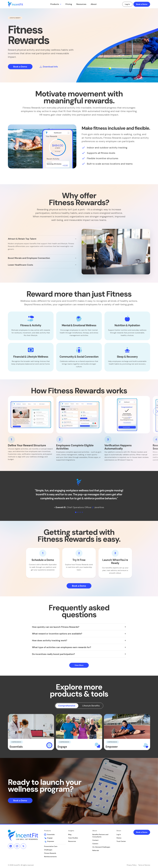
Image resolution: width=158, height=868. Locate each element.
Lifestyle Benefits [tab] (91, 706)
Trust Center (121, 841)
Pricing (69, 4)
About (94, 4)
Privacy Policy (132, 865)
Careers (95, 844)
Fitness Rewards (50, 853)
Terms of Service (144, 865)
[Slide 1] (76, 512)
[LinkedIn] (11, 846)
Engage (48, 838)
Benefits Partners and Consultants (100, 836)
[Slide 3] (80, 512)
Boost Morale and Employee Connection (29, 258)
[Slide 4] (82, 512)
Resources (81, 4)
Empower (49, 841)
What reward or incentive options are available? (57, 634)
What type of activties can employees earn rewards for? (62, 647)
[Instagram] (17, 846)
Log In (127, 4)
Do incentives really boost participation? (53, 654)
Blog (70, 834)
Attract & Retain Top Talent (22, 239)
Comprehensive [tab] (67, 706)
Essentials (49, 835)
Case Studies (73, 838)
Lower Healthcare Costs (20, 265)
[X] (23, 846)
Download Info (49, 67)
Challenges (48, 850)
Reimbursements (50, 857)
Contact (95, 840)
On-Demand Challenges (101, 847)
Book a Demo (142, 4)
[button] (31, 326)
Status (119, 838)
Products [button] (55, 4)
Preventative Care (51, 846)
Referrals (96, 850)
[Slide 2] (78, 512)
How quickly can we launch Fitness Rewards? (56, 627)
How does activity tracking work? (50, 640)
